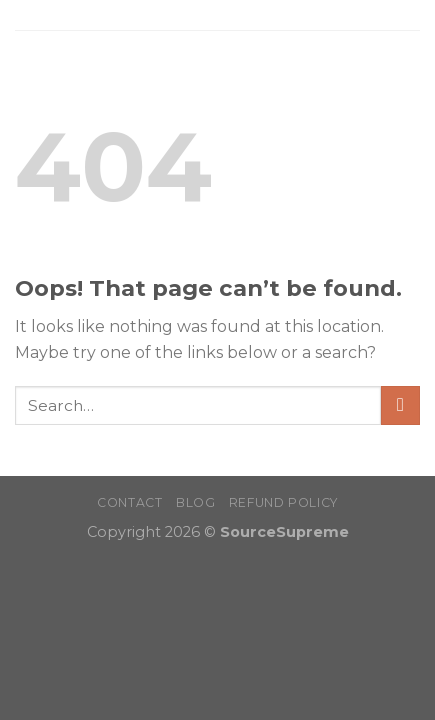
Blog (195, 502)
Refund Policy (283, 502)
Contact (129, 502)
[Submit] (400, 405)
